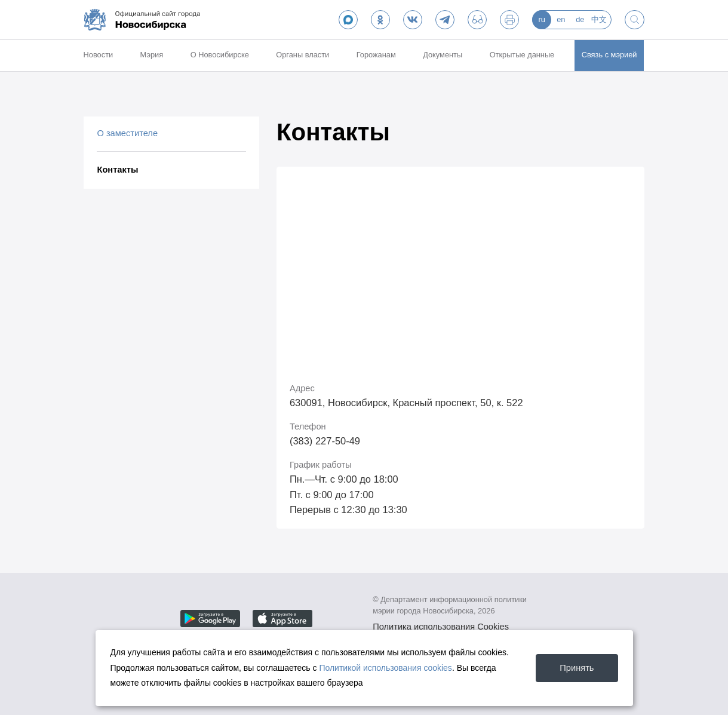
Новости (99, 55)
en (561, 19)
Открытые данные (522, 55)
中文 (599, 19)
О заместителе (127, 133)
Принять (577, 668)
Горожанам (376, 55)
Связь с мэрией (609, 55)
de (580, 19)
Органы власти (302, 55)
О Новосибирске (220, 55)
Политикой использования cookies (385, 668)
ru (542, 19)
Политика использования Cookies (441, 627)
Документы (443, 55)
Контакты (117, 170)
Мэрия (152, 55)
